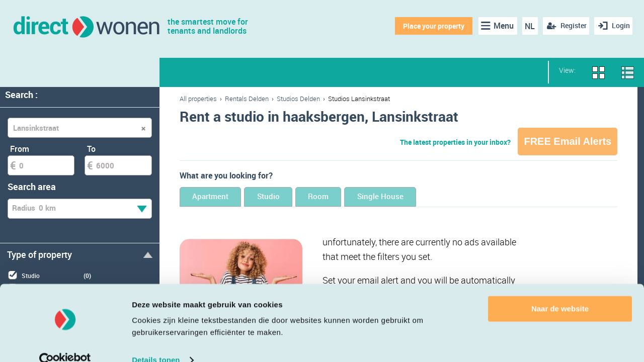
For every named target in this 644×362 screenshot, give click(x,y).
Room (355, 197)
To (91, 149)
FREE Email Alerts (568, 141)
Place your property (431, 26)
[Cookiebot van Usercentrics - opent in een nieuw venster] (65, 342)
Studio (291, 197)
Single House (431, 197)
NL (527, 26)
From (20, 149)
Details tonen (156, 342)
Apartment (218, 197)
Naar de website (560, 291)
